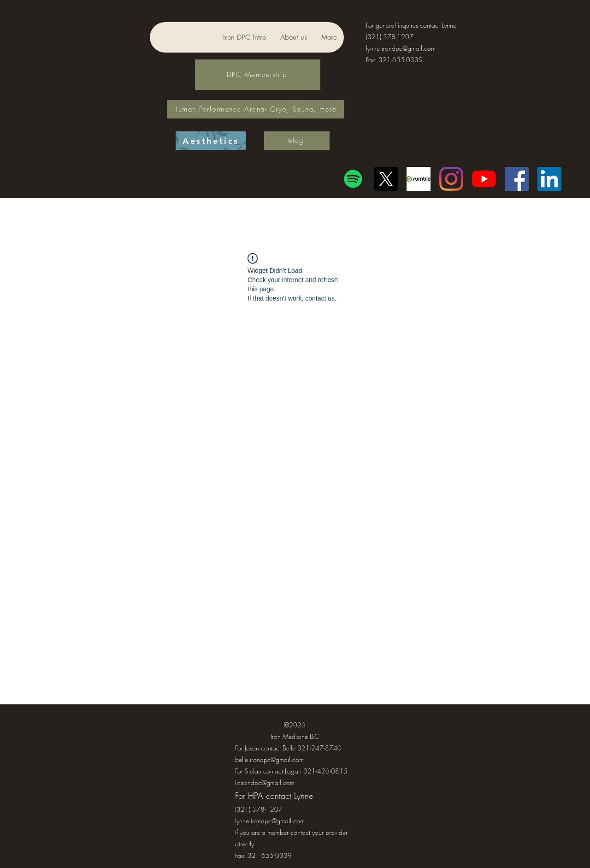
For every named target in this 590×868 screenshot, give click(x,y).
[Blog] (297, 141)
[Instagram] (451, 179)
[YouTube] (484, 179)
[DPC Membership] (258, 75)
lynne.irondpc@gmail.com (401, 48)
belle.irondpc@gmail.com (269, 759)
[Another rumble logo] (419, 179)
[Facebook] (517, 179)
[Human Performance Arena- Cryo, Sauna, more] (255, 109)
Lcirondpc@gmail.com (265, 782)
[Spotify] (353, 179)
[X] (386, 179)
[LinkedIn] (549, 179)
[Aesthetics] (211, 141)
